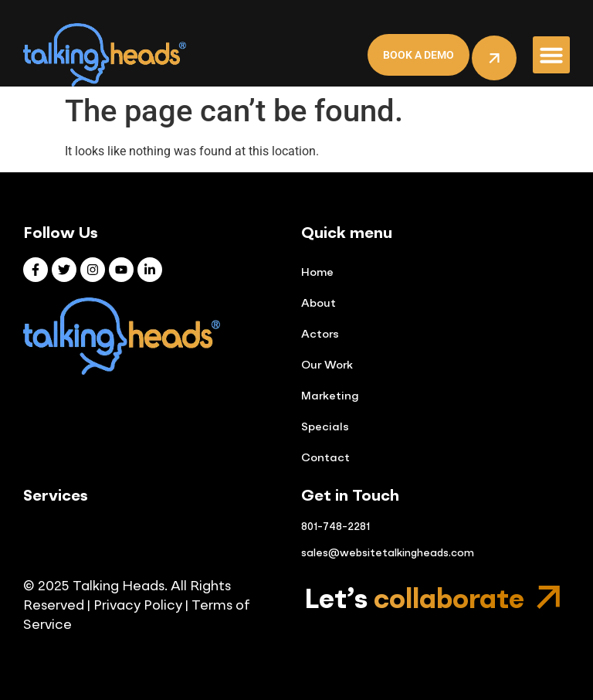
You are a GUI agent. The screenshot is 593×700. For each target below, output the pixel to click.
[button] (551, 55)
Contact (325, 458)
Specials (325, 427)
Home (317, 273)
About (319, 304)
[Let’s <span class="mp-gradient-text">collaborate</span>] (548, 597)
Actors (320, 335)
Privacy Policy (136, 606)
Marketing (330, 396)
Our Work (327, 365)
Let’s (414, 601)
